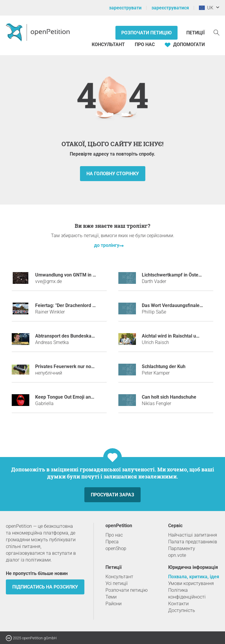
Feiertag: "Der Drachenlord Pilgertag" (74, 305)
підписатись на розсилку (45, 587)
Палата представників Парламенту (193, 545)
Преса (112, 542)
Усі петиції (117, 583)
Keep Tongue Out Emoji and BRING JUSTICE (82, 397)
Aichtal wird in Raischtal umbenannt (180, 336)
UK (206, 8)
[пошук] (217, 32)
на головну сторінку (113, 174)
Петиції (196, 33)
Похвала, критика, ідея (194, 577)
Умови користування (191, 583)
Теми (111, 597)
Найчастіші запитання (193, 535)
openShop (116, 548)
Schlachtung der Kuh (164, 366)
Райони (114, 604)
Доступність (182, 610)
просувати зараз (112, 495)
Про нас (145, 44)
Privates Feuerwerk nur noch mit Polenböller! (83, 366)
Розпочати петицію (146, 33)
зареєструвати (125, 8)
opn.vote (177, 555)
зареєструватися (170, 8)
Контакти (178, 604)
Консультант (108, 44)
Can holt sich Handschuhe (169, 397)
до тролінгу (107, 245)
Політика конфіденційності (187, 594)
